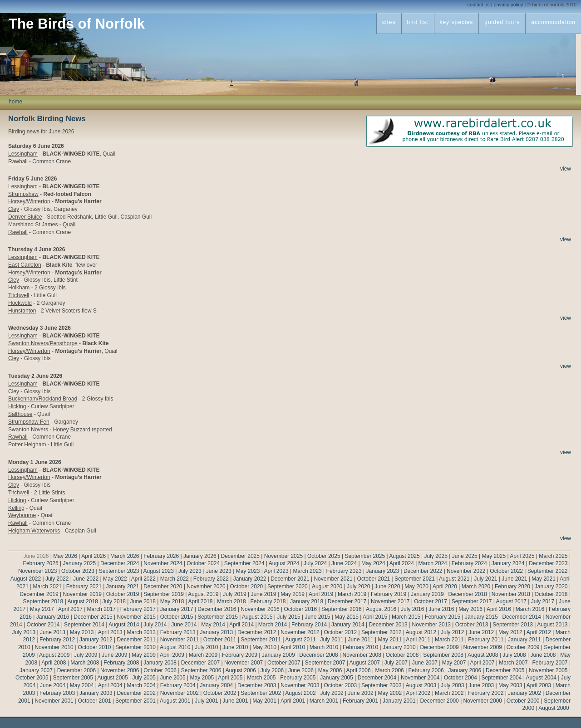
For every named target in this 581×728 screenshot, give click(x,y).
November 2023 (37, 571)
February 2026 (161, 556)
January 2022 (250, 579)
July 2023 (190, 571)
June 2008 (543, 655)
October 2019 (123, 594)
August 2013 (552, 625)
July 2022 (57, 579)
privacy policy (509, 5)
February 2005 (298, 678)
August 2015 (257, 617)
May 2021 (544, 579)
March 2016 (530, 609)
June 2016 (441, 609)
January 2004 (216, 685)
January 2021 (123, 586)
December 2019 (39, 594)
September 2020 (288, 586)
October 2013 (472, 625)
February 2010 (360, 647)
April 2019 (321, 594)
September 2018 (43, 601)
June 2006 (301, 670)
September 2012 (382, 632)
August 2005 (112, 678)
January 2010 (399, 647)
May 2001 (264, 701)
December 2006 (76, 670)
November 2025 (283, 556)
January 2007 (36, 670)
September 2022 (548, 571)
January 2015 (481, 617)
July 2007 (396, 663)
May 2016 (470, 609)
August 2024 (284, 563)
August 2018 (82, 601)
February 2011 (486, 640)
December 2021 (290, 579)
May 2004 (82, 685)
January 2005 (337, 678)
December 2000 (439, 701)
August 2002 (300, 693)
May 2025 (494, 556)
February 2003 (57, 693)
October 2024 (203, 563)
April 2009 (172, 655)
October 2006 (160, 670)
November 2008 (362, 655)
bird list (418, 22)
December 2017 (347, 601)
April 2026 (94, 556)
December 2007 (200, 663)
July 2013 (24, 632)
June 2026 (36, 556)
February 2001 (360, 701)
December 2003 (257, 685)
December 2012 (257, 632)
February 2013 (178, 632)
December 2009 (439, 647)
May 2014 (213, 625)
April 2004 (110, 685)
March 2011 (449, 640)
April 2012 (539, 632)
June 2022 (86, 579)
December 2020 (163, 586)
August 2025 (404, 556)
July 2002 (332, 693)
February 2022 (211, 579)
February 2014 (309, 625)
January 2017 (177, 609)
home (15, 102)
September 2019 (164, 594)
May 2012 (510, 632)
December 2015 (93, 617)
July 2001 (206, 701)
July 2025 (436, 556)
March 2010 (324, 647)
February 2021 (84, 586)
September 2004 (502, 678)
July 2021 (485, 579)
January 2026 (200, 556)
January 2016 (53, 617)
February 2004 (178, 685)
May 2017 (42, 609)
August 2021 (454, 579)
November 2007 (244, 663)
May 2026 (65, 556)
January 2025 (79, 563)
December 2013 (388, 625)
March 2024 (433, 563)
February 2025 (41, 563)
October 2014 (43, 625)
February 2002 (486, 693)
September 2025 (365, 556)
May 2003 (510, 685)
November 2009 (483, 647)
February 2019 (389, 594)
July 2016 (412, 609)
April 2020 (445, 586)
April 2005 (230, 678)
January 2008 (160, 663)
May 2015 (347, 617)
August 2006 (241, 670)
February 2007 (550, 663)
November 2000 (483, 701)
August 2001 (175, 701)
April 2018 (200, 601)
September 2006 (201, 670)
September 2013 (513, 625)
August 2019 (203, 594)
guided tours (502, 22)
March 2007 (513, 663)
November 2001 (54, 701)
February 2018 (268, 601)
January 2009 (278, 655)
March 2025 (553, 556)
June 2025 (465, 556)
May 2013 (82, 632)
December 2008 (318, 655)
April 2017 (70, 609)
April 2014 (241, 625)
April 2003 (539, 685)
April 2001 (293, 701)
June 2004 (53, 685)
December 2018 (467, 594)
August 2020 (327, 586)
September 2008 (443, 655)
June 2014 (184, 625)
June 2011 (361, 640)
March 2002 (449, 693)
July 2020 (358, 586)
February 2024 (469, 563)
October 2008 (402, 655)
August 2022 (26, 579)
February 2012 (57, 640)
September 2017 (472, 601)
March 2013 (141, 632)
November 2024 (163, 563)
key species (457, 22)
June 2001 (235, 701)
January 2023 (382, 571)
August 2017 (511, 601)
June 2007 (425, 663)
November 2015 (136, 617)
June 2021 (514, 579)
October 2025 (324, 556)
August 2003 (421, 685)
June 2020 (387, 586)
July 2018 (114, 601)
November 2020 (206, 586)
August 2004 (541, 678)
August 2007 (364, 663)
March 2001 (324, 701)
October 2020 (247, 586)
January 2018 (307, 601)
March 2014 (273, 625)
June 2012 (481, 632)
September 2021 (415, 579)
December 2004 (377, 678)
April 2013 (110, 632)
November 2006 (120, 670)
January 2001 (399, 701)
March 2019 (352, 594)
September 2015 (218, 617)
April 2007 (482, 663)
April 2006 (359, 670)
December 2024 (120, 563)
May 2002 (390, 693)
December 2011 (136, 640)
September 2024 (244, 563)
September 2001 (135, 701)
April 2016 (499, 609)
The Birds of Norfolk (77, 24)
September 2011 (261, 640)
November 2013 (431, 625)
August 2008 (483, 655)
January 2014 (348, 625)
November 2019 (82, 594)
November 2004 (420, 678)
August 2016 (381, 609)
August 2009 (54, 655)
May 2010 (264, 647)
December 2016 (217, 609)
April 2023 (276, 571)
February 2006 (426, 670)
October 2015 (177, 617)
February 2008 (121, 663)
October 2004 (460, 678)
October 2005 (32, 678)
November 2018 (511, 594)
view (566, 169)
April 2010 (293, 647)
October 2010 (95, 647)
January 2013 (216, 632)
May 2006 (330, 670)
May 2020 (416, 586)
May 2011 (390, 640)
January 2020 (551, 586)
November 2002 (180, 693)
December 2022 (423, 571)
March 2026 (125, 556)
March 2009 (203, 655)
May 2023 (248, 571)
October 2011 (220, 640)
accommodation (553, 22)
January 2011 (524, 640)
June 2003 (481, 685)
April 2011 (418, 640)
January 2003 (96, 693)
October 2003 (340, 685)
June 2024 (344, 563)
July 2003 (452, 685)
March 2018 (231, 601)
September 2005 (73, 678)
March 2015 (406, 617)
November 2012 (300, 632)
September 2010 (135, 647)
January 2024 (508, 563)
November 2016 (260, 609)
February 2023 (344, 571)
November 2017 (390, 601)
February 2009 (240, 655)
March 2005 (261, 678)
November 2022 (466, 571)
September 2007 (325, 663)
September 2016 (342, 609)
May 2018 (172, 601)
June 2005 (173, 678)
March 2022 (175, 579)
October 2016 (301, 609)
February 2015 (443, 617)
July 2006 (272, 670)
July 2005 (144, 678)
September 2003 (382, 685)
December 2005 (505, 670)
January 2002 (524, 693)
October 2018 (551, 594)
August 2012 (421, 632)
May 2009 (144, 655)
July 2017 (543, 601)
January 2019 (427, 594)
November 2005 (548, 670)
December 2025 (240, 556)
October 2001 (95, 701)
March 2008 (85, 663)
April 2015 (375, 617)
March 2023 (307, 571)
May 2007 (454, 663)
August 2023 (158, 571)
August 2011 (300, 640)
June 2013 (53, 632)
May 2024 (373, 563)
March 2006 (389, 670)
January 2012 (96, 640)
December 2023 (548, 563)
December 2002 (136, 693)
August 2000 (554, 708)
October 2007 (284, 663)
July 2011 (332, 640)
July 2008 (514, 655)
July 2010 (206, 647)
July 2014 (155, 625)
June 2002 (361, 693)
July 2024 (315, 563)
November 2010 (54, 647)
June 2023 (219, 571)
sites (389, 22)
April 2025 (522, 556)
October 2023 (78, 571)
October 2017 (431, 601)
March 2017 (101, 609)
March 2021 (47, 586)
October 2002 (220, 693)
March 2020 (476, 586)
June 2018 (143, 601)
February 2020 (512, 586)
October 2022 (506, 571)
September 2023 (119, 571)
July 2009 (86, 655)
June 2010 (235, 647)
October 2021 (374, 579)
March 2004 (141, 685)
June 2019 (263, 594)
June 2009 (114, 655)
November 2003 (300, 685)
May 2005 (202, 678)
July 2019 (234, 594)
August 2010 (175, 647)
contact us (479, 5)
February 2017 (138, 609)
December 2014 (521, 617)
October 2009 (523, 647)
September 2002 (261, 693)
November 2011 (180, 640)
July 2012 (452, 632)
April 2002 (418, 693)
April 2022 (143, 579)
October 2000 (523, 701)
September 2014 (84, 625)
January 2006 (465, 670)
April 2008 (54, 663)
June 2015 (317, 617)
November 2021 (333, 579)
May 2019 (293, 594)
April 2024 (402, 563)
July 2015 (288, 617)
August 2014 (124, 625)
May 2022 (115, 579)
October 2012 (340, 632)
